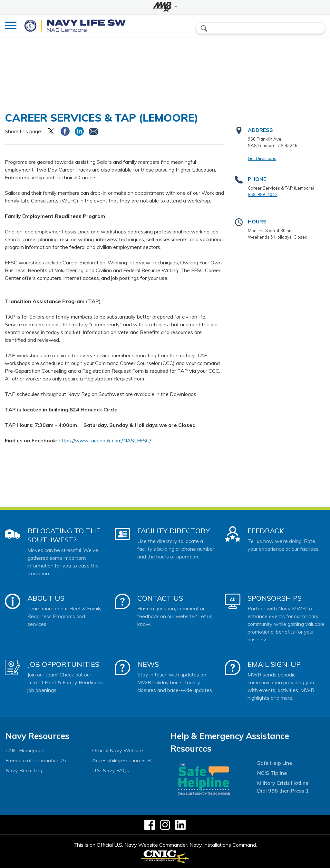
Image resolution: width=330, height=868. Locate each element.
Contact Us (160, 598)
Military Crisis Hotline (283, 783)
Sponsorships (275, 598)
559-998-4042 (263, 194)
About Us (46, 598)
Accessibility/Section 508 (121, 760)
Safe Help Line (275, 763)
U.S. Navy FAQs (111, 770)
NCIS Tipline (272, 773)
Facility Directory (174, 531)
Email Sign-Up (274, 664)
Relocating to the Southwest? (64, 535)
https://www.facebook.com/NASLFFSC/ (105, 440)
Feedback (266, 531)
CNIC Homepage (25, 750)
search (204, 28)
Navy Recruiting (24, 770)
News (148, 664)
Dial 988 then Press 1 (283, 791)
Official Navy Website (118, 750)
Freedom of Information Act (37, 760)
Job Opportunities (63, 664)
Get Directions (262, 158)
